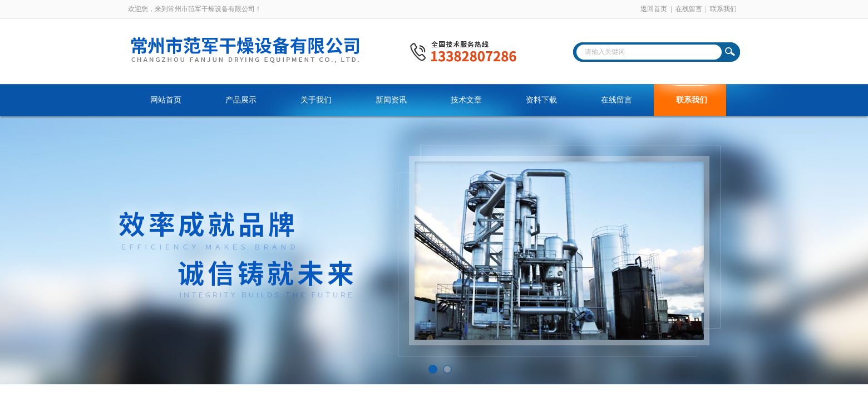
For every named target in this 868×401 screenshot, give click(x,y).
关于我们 (316, 100)
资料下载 (541, 100)
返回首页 (654, 9)
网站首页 (166, 100)
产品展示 (241, 100)
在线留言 (689, 9)
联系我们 (723, 9)
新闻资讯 (391, 100)
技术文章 (466, 100)
